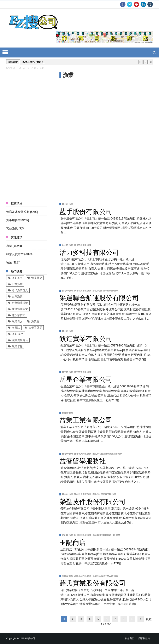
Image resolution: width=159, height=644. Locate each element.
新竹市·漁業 (67, 413)
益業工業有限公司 (86, 419)
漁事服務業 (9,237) (17, 220)
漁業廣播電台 (20, 340)
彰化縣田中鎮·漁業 (83, 535)
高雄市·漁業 (67, 576)
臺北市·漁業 (67, 204)
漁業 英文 (18, 334)
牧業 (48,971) (14, 262)
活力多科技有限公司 (89, 252)
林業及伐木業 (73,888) (20, 254)
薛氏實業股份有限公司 (93, 582)
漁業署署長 (35, 328)
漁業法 (16, 328)
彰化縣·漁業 (67, 535)
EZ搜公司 (30, 638)
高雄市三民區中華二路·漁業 (105, 576)
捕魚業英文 (19, 315)
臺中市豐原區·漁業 (83, 372)
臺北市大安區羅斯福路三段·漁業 (107, 454)
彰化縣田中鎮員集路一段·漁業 (106, 535)
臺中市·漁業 (67, 372)
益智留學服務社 (83, 460)
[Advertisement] (91, 113)
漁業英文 (17, 278)
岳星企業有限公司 (86, 379)
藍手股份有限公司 (86, 211)
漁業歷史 (37, 278)
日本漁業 (17, 284)
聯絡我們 (130, 638)
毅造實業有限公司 (86, 338)
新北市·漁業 (67, 245)
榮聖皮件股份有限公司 (93, 501)
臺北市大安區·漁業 (83, 454)
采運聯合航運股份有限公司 (99, 297)
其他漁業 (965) (15, 228)
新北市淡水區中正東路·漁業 (105, 291)
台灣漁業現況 (20, 303)
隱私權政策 (144, 638)
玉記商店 (73, 542)
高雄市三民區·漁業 (83, 576)
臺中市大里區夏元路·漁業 (104, 494)
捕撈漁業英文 (20, 309)
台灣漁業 (17, 297)
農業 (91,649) (14, 246)
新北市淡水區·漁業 (83, 245)
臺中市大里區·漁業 (83, 494)
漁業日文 (17, 321)
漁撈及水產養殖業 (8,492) (22, 212)
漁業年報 (17, 346)
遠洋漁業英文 (20, 290)
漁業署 (35, 321)
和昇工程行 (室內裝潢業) (36, 62)
